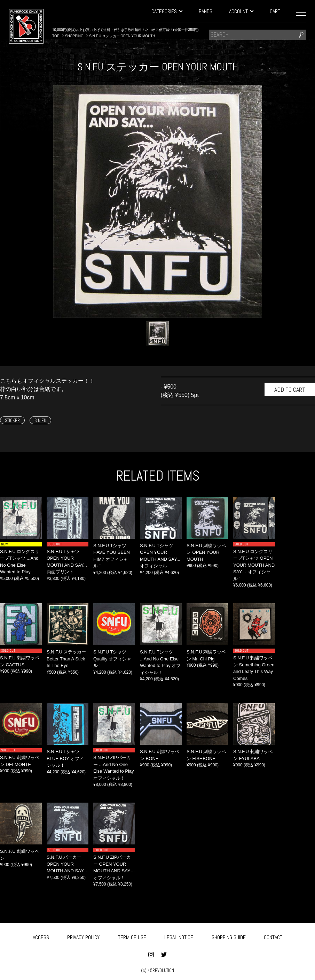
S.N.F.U (40, 420)
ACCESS (41, 936)
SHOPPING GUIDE (229, 936)
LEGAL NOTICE (179, 936)
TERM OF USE (132, 936)
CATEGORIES (167, 11)
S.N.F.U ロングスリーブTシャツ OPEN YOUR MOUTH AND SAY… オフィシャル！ (254, 565)
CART (275, 11)
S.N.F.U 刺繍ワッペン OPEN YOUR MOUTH (206, 552)
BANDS (206, 11)
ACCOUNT (241, 11)
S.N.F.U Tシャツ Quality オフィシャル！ (112, 659)
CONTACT (273, 936)
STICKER (12, 420)
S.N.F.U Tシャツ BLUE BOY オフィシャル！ (65, 758)
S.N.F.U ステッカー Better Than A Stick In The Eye (66, 659)
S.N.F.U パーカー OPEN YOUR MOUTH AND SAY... (67, 864)
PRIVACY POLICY (83, 936)
